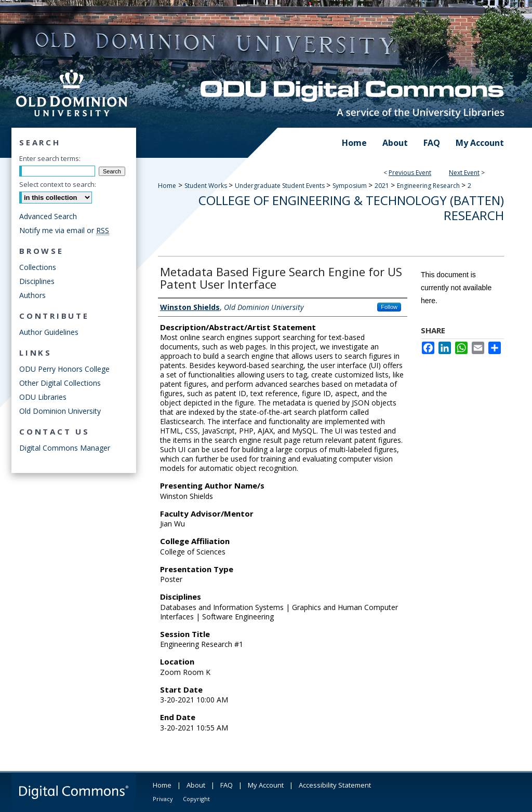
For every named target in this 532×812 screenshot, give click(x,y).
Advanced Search (48, 216)
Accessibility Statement (335, 785)
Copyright (196, 799)
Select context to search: (58, 184)
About (196, 785)
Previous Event (410, 173)
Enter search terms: (50, 158)
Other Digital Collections (60, 383)
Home (167, 186)
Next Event (464, 173)
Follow (389, 307)
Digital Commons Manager (65, 448)
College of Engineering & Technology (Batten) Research (351, 208)
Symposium (350, 186)
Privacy (163, 799)
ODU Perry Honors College (64, 369)
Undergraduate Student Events (281, 186)
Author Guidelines (49, 332)
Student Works (207, 186)
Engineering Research (429, 186)
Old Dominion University (60, 411)
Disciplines (37, 281)
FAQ (227, 785)
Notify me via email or (64, 230)
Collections (38, 267)
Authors (32, 295)
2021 (383, 186)
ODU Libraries (43, 397)
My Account (266, 785)
